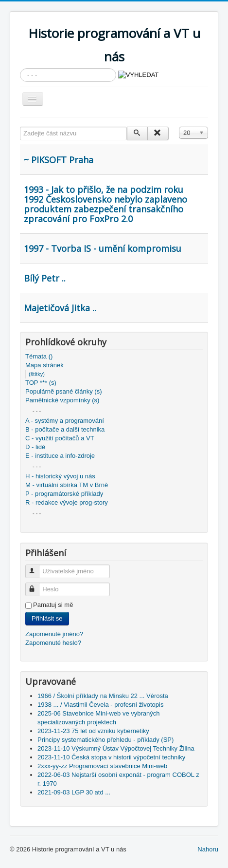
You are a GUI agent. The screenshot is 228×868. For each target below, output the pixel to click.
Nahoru (208, 849)
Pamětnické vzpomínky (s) (62, 400)
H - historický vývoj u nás (60, 476)
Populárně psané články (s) (64, 391)
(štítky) (37, 374)
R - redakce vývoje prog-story (67, 502)
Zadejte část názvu (20, 127)
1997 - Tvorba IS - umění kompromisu (103, 248)
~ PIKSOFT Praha (59, 160)
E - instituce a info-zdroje (60, 456)
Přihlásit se (47, 618)
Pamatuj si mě (53, 605)
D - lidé (35, 447)
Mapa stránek (44, 365)
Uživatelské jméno (37, 567)
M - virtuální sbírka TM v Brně (67, 485)
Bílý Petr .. (45, 278)
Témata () (39, 356)
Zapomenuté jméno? (54, 634)
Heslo (37, 585)
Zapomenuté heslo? (53, 643)
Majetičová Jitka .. (60, 308)
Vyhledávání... (20, 68)
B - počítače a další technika (65, 429)
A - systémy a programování (65, 421)
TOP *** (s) (41, 383)
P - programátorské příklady (64, 494)
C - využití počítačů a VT (60, 438)
